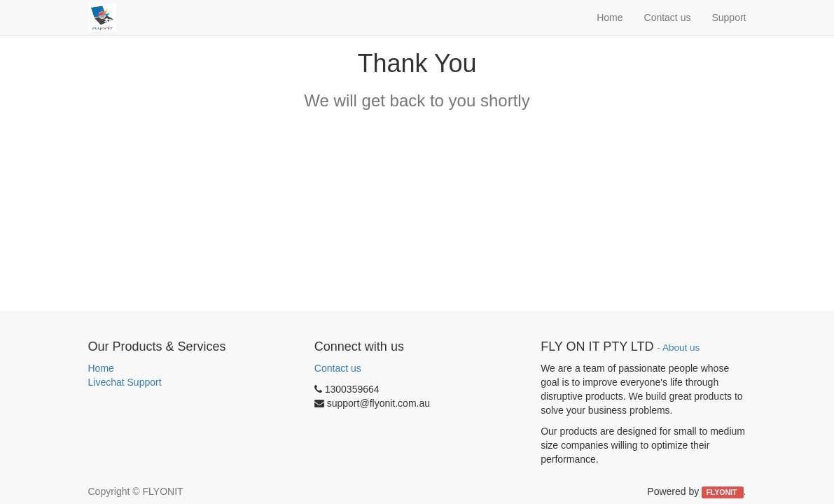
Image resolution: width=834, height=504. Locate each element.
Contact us (338, 368)
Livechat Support (125, 382)
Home (101, 368)
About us (681, 348)
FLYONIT (722, 492)
